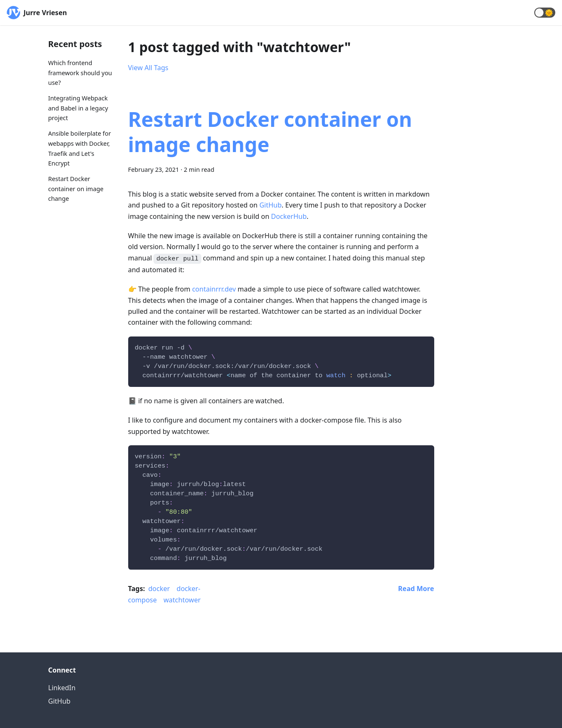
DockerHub (289, 216)
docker (159, 589)
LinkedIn (62, 688)
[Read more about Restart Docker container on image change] (416, 589)
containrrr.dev (214, 289)
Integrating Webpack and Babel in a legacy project (78, 108)
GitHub (270, 205)
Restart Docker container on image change (76, 189)
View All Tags (148, 68)
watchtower (182, 600)
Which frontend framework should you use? (80, 73)
